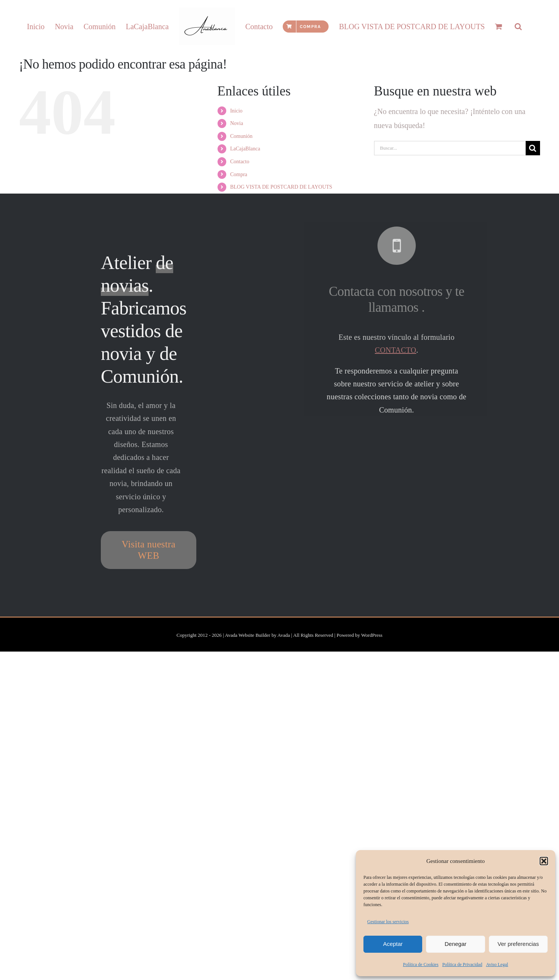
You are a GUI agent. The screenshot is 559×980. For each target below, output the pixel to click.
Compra (239, 206)
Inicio (236, 142)
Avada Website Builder (247, 666)
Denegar (456, 944)
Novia (236, 154)
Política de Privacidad (462, 964)
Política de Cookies (421, 964)
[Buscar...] (450, 179)
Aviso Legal (497, 964)
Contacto (240, 193)
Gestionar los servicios (388, 922)
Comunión (241, 167)
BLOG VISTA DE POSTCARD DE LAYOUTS (281, 218)
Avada (284, 666)
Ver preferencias (518, 944)
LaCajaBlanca (245, 180)
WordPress (372, 666)
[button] (544, 861)
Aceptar (393, 944)
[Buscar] (533, 179)
